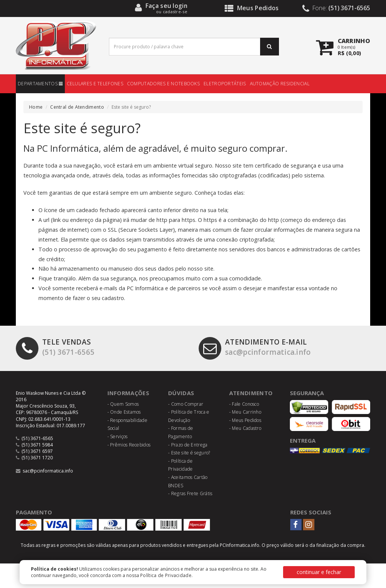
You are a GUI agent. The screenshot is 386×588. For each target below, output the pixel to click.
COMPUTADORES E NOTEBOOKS (163, 84)
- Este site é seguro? (189, 453)
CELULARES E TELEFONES (95, 84)
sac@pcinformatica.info (256, 347)
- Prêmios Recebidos (129, 445)
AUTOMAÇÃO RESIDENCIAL (280, 84)
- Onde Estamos (124, 412)
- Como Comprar (186, 404)
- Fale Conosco (244, 404)
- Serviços (118, 436)
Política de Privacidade (166, 575)
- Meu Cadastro (245, 428)
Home (36, 107)
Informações (129, 393)
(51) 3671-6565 (55, 347)
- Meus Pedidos (245, 420)
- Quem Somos (123, 404)
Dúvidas (181, 393)
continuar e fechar (319, 572)
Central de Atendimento (77, 107)
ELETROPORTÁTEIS (225, 84)
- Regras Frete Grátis (190, 493)
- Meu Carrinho (245, 412)
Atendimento (251, 393)
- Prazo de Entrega (188, 445)
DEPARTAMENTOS (40, 84)
